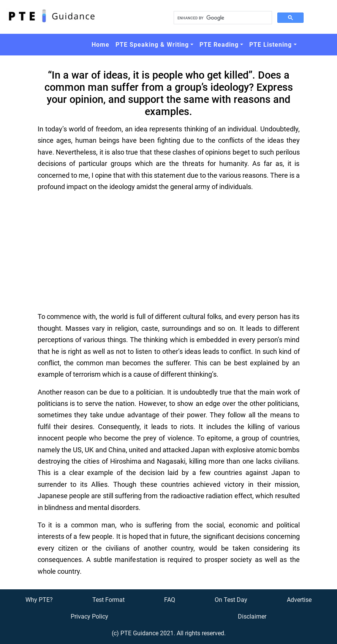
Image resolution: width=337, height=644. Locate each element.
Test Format (108, 600)
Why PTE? (39, 600)
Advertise (299, 600)
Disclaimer (252, 616)
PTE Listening (271, 45)
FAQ (170, 600)
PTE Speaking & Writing (152, 45)
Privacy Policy (89, 616)
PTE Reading (219, 45)
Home (100, 45)
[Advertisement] (169, 252)
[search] (222, 18)
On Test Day (231, 600)
